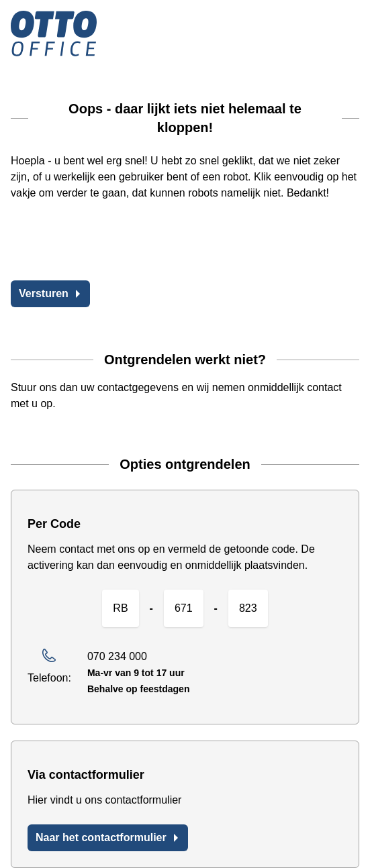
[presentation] (113, 243)
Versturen (50, 293)
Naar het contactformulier (108, 837)
